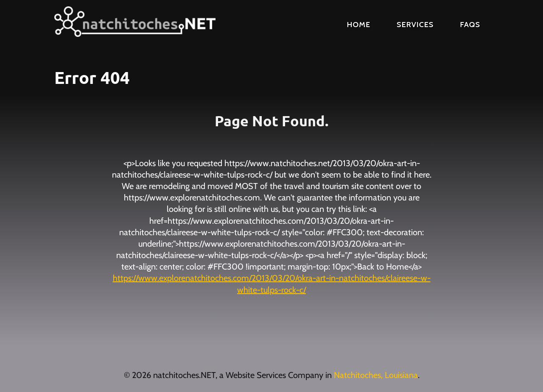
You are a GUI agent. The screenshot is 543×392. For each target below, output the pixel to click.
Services (415, 25)
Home (359, 25)
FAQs (470, 25)
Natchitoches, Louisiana (376, 375)
